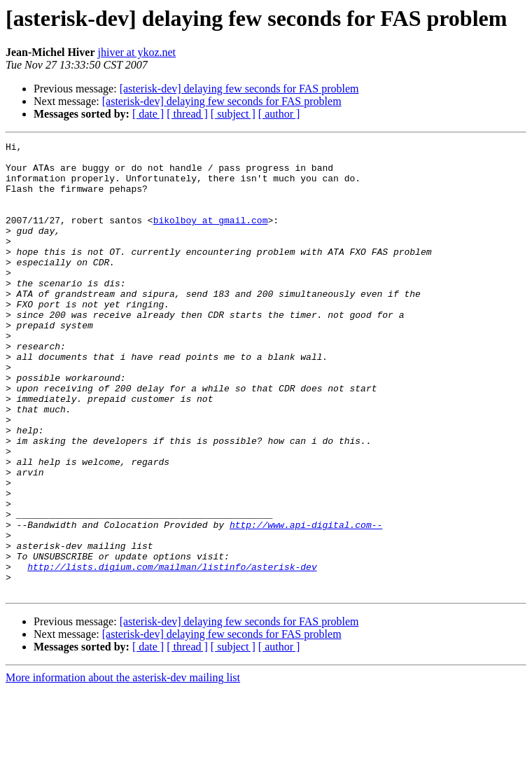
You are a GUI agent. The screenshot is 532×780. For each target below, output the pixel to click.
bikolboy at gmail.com (211, 237)
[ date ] (148, 114)
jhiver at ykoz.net (137, 52)
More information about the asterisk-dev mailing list (123, 768)
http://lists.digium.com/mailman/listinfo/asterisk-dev (172, 653)
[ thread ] (187, 114)
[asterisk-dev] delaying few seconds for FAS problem (239, 89)
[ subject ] (233, 114)
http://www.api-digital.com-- (306, 602)
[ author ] (279, 114)
